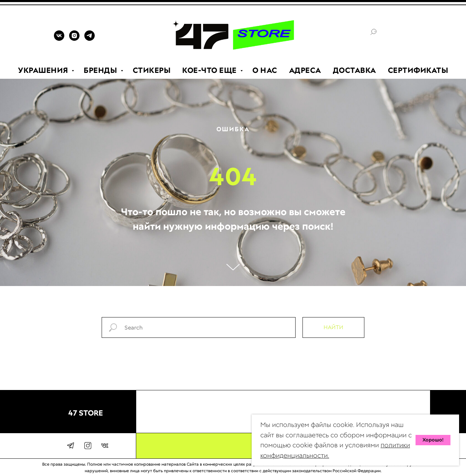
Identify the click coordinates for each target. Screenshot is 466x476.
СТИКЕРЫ (152, 70)
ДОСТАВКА (355, 70)
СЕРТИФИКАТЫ (418, 70)
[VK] (59, 39)
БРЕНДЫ (101, 70)
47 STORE (86, 413)
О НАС (265, 70)
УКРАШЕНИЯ (44, 70)
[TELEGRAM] (90, 39)
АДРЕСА (305, 70)
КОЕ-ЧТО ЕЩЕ (210, 70)
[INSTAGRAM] (74, 39)
